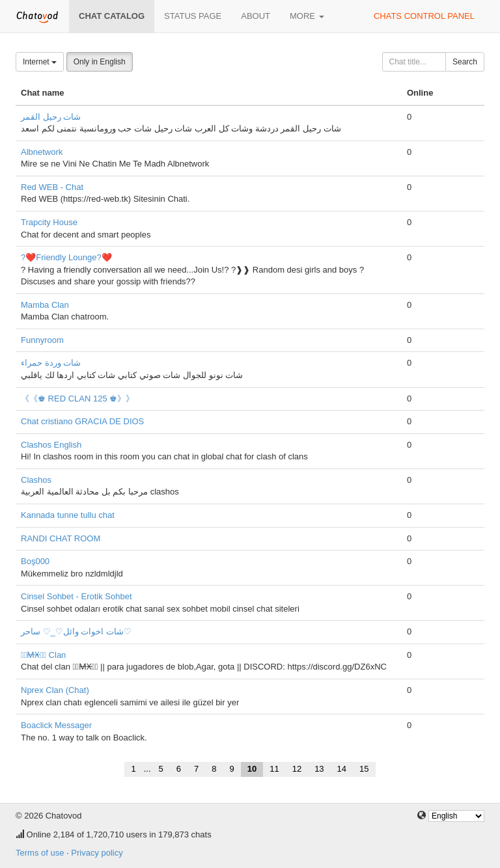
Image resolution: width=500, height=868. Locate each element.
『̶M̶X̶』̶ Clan (43, 655)
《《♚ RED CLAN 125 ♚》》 (77, 399)
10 (252, 769)
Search (465, 62)
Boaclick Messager (56, 725)
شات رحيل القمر (51, 117)
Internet (40, 62)
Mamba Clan (45, 305)
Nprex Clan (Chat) (55, 690)
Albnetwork (42, 152)
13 (319, 769)
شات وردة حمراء (51, 363)
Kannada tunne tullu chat (68, 515)
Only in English (100, 62)
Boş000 (35, 561)
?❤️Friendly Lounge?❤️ (66, 257)
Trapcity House (49, 222)
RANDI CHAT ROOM (61, 538)
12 (297, 769)
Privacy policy (97, 853)
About (256, 16)
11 (274, 769)
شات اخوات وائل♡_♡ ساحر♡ (76, 631)
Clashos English (51, 445)
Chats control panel (424, 16)
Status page (193, 16)
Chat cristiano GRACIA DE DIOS (82, 421)
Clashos (36, 480)
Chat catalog (112, 16)
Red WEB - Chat (52, 187)
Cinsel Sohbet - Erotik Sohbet (76, 596)
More (307, 16)
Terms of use (40, 853)
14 (342, 769)
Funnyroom (42, 340)
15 (364, 769)
